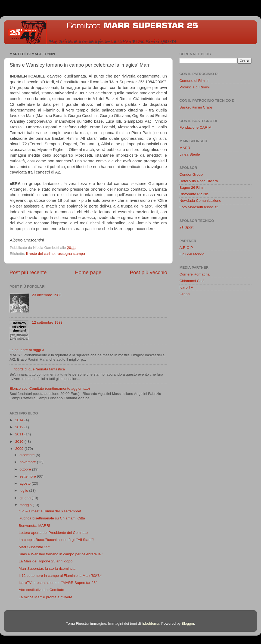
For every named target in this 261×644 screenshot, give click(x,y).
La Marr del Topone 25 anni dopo (46, 561)
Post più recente (28, 272)
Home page (88, 272)
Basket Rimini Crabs (196, 107)
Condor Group (191, 174)
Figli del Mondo (192, 254)
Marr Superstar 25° (34, 547)
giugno (26, 498)
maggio (26, 505)
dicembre (28, 455)
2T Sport (187, 227)
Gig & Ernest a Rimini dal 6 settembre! (50, 511)
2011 (20, 434)
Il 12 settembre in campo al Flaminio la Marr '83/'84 (60, 576)
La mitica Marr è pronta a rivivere (46, 597)
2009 (20, 449)
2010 (20, 442)
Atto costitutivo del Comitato (41, 590)
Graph (185, 294)
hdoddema (151, 623)
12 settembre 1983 (47, 322)
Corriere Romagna (195, 274)
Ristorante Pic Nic (194, 194)
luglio (24, 490)
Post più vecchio (148, 272)
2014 (20, 420)
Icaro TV (186, 287)
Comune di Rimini (194, 81)
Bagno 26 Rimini (193, 188)
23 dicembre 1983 (46, 295)
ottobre (26, 469)
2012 (20, 427)
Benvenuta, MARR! (35, 526)
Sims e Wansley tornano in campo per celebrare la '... (62, 554)
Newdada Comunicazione (200, 201)
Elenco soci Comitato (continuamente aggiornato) (50, 388)
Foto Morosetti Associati (199, 207)
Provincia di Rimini (195, 87)
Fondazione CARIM (195, 127)
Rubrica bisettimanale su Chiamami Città (52, 518)
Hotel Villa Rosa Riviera (199, 181)
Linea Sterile (190, 154)
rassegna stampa (71, 254)
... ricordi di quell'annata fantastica (37, 369)
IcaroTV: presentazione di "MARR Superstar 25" (58, 583)
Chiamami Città (192, 281)
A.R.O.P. (187, 248)
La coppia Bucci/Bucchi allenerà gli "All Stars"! (56, 540)
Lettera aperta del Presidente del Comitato (53, 533)
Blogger (188, 623)
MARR (185, 148)
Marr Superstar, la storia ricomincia (47, 569)
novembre (28, 462)
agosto (26, 483)
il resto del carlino (40, 254)
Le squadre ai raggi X (27, 350)
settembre (28, 476)
